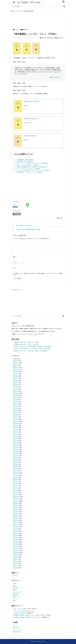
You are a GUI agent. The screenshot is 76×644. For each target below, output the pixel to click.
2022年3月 (16, 464)
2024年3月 (16, 413)
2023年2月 (16, 441)
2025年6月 (16, 380)
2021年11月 (16, 473)
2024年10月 (16, 398)
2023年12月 (16, 419)
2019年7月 (16, 533)
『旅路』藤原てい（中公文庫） (22, 226)
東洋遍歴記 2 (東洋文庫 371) (32, 119)
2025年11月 (16, 370)
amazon (26, 105)
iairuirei (60, 218)
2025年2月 (16, 389)
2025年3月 (16, 387)
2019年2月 (16, 544)
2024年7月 (16, 404)
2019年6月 (16, 535)
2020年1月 (16, 520)
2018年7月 (16, 559)
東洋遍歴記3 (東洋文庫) (30, 136)
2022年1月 (16, 469)
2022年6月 (16, 458)
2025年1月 (16, 391)
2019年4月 (16, 540)
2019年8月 (16, 531)
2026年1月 (16, 365)
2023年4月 (16, 436)
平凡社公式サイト (57, 77)
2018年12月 (16, 548)
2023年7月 (16, 430)
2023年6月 (16, 432)
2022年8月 (16, 454)
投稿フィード (16, 627)
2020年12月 (16, 497)
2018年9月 (16, 555)
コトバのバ (15, 575)
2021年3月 (16, 490)
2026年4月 (16, 359)
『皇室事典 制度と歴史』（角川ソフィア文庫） (26, 344)
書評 (14, 585)
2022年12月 (16, 445)
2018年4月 (16, 566)
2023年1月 (16, 443)
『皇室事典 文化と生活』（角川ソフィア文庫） (26, 342)
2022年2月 (16, 466)
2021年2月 (16, 492)
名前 (15, 257)
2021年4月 (16, 488)
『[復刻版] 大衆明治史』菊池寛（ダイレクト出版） (26, 615)
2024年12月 (16, 393)
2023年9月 (16, 426)
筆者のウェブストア (17, 11)
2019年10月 (16, 527)
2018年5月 (16, 563)
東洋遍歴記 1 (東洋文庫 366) (31, 101)
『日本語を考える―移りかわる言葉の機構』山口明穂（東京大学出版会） (32, 346)
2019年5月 (16, 538)
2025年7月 (16, 378)
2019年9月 (16, 529)
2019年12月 (16, 522)
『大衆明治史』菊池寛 (19, 613)
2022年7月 (16, 456)
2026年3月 (16, 361)
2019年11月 (16, 525)
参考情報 (15, 588)
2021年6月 (16, 484)
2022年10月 (16, 449)
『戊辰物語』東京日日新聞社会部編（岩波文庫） (27, 230)
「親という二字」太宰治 (19, 609)
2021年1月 (16, 494)
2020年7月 (16, 507)
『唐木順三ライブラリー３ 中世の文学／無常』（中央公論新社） (31, 351)
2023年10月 (16, 423)
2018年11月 (16, 550)
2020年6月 (16, 510)
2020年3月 (16, 516)
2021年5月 (16, 486)
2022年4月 (16, 462)
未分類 (15, 583)
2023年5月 (16, 434)
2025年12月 (16, 367)
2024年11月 (16, 395)
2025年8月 (16, 376)
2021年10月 (16, 475)
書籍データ (59, 38)
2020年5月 (16, 512)
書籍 (14, 601)
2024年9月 (16, 400)
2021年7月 (16, 482)
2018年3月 (16, 568)
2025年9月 (16, 374)
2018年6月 (16, 561)
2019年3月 (16, 542)
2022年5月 (16, 460)
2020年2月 (16, 518)
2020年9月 (16, 503)
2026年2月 (16, 363)
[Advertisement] (38, 22)
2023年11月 (16, 421)
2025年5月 (16, 382)
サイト (15, 268)
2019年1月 (16, 546)
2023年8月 (16, 428)
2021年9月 (16, 477)
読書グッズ (16, 596)
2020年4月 (16, 514)
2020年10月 (16, 501)
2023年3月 (16, 438)
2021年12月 (16, 471)
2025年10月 (16, 372)
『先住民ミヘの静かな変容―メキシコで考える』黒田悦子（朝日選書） (32, 349)
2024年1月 (16, 417)
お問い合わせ (31, 334)
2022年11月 (16, 447)
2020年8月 (16, 505)
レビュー (15, 598)
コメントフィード (18, 630)
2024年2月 (16, 415)
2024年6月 (16, 406)
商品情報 (15, 594)
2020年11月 (16, 499)
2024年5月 (16, 408)
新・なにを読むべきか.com (27, 2)
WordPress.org (17, 632)
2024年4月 (16, 410)
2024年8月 (16, 402)
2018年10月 (16, 553)
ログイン (15, 625)
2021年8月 (16, 479)
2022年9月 (16, 451)
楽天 (31, 123)
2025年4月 (16, 385)
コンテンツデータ (18, 592)
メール (15, 262)
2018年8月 (16, 557)
